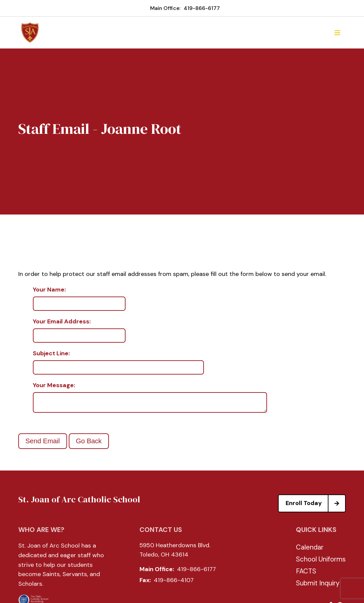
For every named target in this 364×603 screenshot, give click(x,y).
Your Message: (54, 386)
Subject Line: (51, 354)
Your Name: (49, 290)
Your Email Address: (62, 322)
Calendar (310, 550)
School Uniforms (321, 562)
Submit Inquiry (318, 586)
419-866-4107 (174, 583)
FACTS (306, 574)
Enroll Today (315, 506)
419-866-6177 (202, 8)
